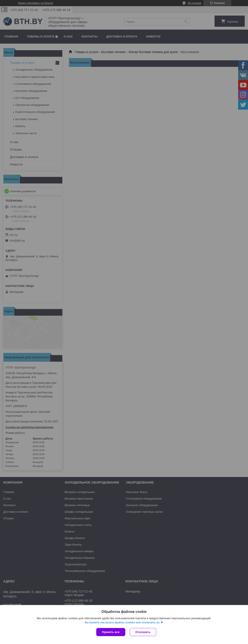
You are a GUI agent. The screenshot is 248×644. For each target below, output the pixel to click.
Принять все (111, 632)
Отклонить (143, 632)
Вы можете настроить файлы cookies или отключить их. (122, 622)
